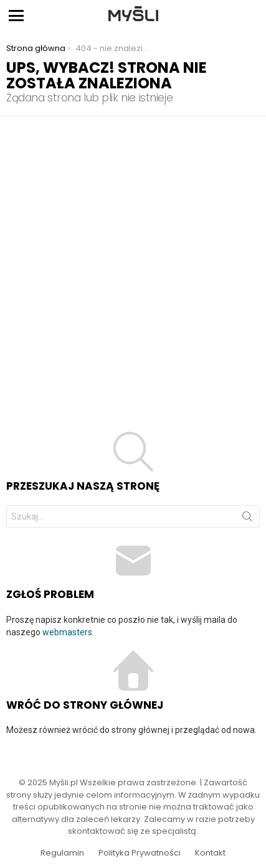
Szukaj (247, 519)
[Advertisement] (133, 255)
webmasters (67, 632)
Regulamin (62, 853)
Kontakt (210, 853)
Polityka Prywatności (140, 853)
